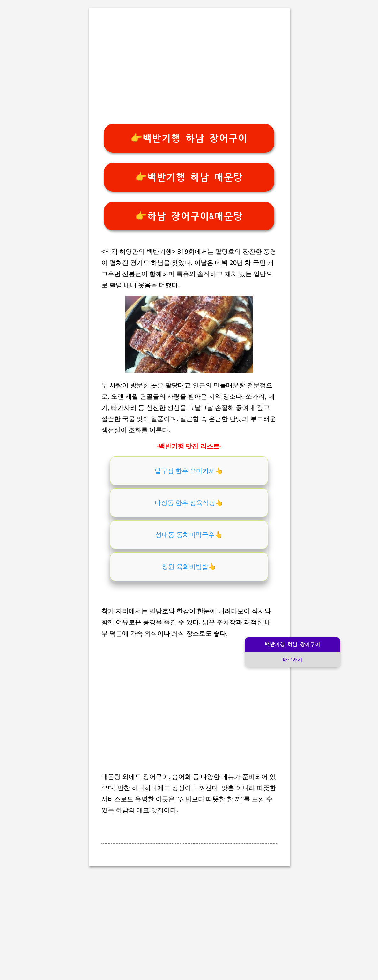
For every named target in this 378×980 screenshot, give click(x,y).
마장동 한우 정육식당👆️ (189, 503)
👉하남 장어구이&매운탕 (189, 216)
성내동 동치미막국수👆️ (189, 535)
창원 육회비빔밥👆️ (189, 566)
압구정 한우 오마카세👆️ (189, 471)
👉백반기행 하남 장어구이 (189, 138)
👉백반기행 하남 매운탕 (189, 177)
